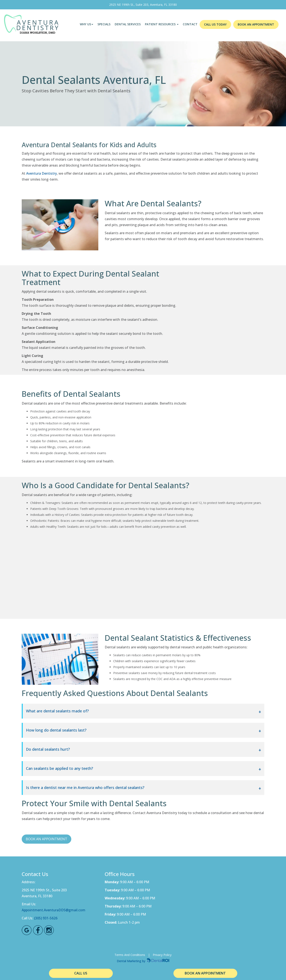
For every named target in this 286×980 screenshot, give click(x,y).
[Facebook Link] (38, 930)
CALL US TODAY (215, 24)
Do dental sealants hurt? (48, 749)
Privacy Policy (162, 955)
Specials (104, 24)
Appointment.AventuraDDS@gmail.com (54, 910)
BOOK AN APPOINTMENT (256, 24)
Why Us (87, 24)
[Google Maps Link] (27, 930)
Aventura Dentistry (41, 173)
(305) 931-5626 (46, 918)
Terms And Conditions (130, 955)
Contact (190, 24)
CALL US (81, 973)
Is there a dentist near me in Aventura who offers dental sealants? (85, 788)
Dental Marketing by (132, 961)
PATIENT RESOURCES (162, 24)
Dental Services (128, 24)
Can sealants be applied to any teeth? (59, 769)
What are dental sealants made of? (57, 711)
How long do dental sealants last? (56, 730)
